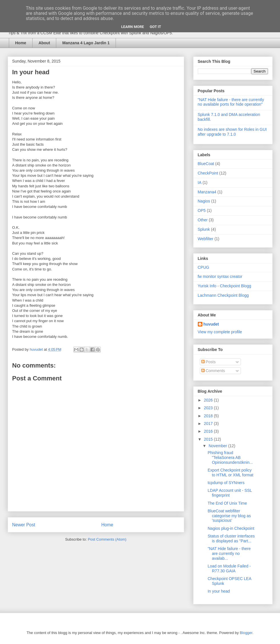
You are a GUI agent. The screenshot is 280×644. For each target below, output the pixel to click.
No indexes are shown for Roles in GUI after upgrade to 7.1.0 (232, 132)
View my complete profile (220, 332)
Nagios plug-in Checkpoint (231, 528)
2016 (209, 431)
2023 (209, 408)
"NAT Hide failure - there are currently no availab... (229, 553)
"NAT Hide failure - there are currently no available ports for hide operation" (231, 102)
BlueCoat (206, 164)
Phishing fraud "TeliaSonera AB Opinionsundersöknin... (230, 458)
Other (203, 220)
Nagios (204, 201)
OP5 (202, 210)
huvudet (211, 324)
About (44, 43)
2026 (209, 400)
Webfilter (206, 239)
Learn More (133, 27)
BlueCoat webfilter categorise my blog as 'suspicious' (229, 516)
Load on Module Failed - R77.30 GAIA (229, 568)
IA (200, 182)
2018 (209, 416)
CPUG (204, 267)
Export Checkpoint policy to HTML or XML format (230, 473)
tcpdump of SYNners (226, 483)
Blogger (246, 633)
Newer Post (24, 525)
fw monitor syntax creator (220, 276)
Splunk (204, 229)
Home (21, 43)
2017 (209, 424)
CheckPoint (208, 173)
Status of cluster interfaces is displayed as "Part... (231, 538)
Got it (155, 27)
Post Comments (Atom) (107, 539)
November (218, 446)
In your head (219, 591)
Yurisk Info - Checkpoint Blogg (225, 286)
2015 (209, 439)
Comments (213, 371)
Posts (209, 362)
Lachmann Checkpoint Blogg (223, 295)
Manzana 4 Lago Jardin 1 (86, 43)
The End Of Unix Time (227, 503)
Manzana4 (207, 192)
